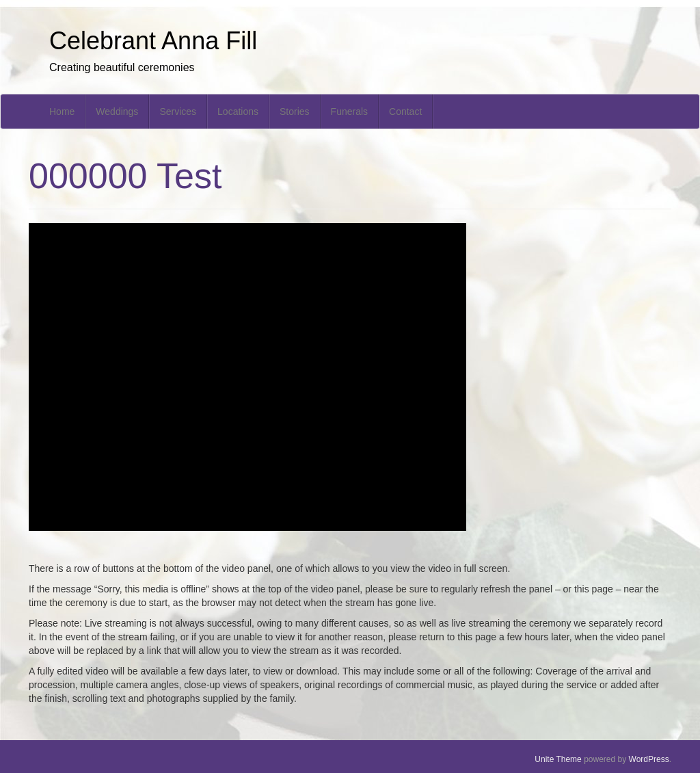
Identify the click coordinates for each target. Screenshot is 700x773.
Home (62, 112)
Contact (405, 112)
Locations (238, 112)
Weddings (117, 112)
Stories (295, 112)
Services (178, 112)
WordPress (649, 759)
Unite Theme (558, 759)
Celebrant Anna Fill (153, 41)
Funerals (349, 112)
